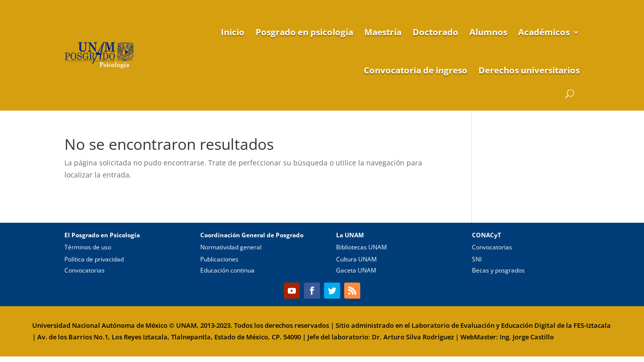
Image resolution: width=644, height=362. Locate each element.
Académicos (544, 32)
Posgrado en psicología (304, 32)
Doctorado (435, 32)
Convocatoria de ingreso (416, 70)
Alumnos (488, 32)
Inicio (233, 32)
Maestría (383, 32)
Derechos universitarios (529, 70)
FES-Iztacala (592, 325)
